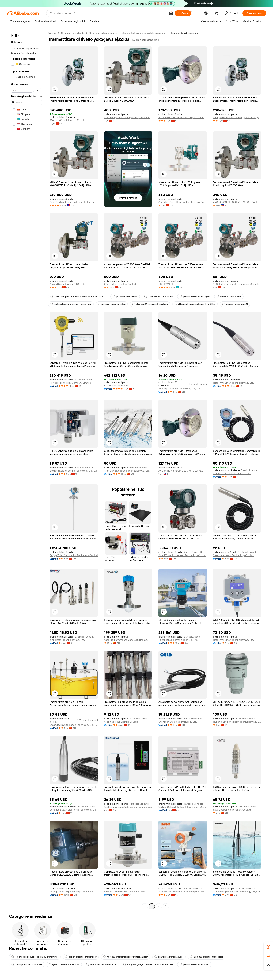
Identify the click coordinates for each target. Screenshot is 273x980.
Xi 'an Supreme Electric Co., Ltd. (121, 722)
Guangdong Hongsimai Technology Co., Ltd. (237, 892)
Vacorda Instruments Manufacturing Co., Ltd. (128, 640)
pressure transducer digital (195, 296)
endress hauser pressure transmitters (71, 304)
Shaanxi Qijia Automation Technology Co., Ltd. (74, 725)
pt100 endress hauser (125, 296)
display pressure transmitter (81, 957)
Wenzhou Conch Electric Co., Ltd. (68, 120)
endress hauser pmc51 (235, 304)
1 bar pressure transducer (169, 957)
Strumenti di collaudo (73, 33)
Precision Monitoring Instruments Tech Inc (73, 202)
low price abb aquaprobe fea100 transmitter (35, 957)
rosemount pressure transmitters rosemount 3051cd (78, 296)
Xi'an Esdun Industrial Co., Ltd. (120, 284)
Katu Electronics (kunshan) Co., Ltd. (232, 810)
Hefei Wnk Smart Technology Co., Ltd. (233, 383)
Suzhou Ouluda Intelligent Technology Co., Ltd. (183, 807)
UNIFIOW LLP (166, 284)
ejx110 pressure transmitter (64, 964)
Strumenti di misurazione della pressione (144, 33)
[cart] (217, 14)
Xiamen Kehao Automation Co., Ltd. (232, 473)
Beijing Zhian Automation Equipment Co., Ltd (74, 555)
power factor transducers (159, 296)
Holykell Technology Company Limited (70, 383)
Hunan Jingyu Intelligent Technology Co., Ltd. (237, 722)
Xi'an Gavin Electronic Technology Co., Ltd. (127, 471)
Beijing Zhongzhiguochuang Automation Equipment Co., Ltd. (74, 892)
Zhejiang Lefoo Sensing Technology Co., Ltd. (73, 471)
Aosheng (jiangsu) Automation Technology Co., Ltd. (128, 807)
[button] (171, 13)
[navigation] (26, 470)
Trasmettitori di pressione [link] (185, 33)
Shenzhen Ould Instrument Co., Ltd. (178, 722)
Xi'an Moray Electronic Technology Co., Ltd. (182, 892)
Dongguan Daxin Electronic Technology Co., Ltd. (74, 810)
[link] (268, 947)
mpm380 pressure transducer (207, 957)
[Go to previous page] (145, 906)
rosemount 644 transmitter (101, 964)
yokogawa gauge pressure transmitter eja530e (148, 964)
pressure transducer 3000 (194, 964)
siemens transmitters (229, 296)
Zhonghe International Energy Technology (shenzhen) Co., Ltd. (237, 117)
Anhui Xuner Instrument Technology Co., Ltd (182, 555)
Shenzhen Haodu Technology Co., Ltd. (234, 555)
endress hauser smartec (112, 304)
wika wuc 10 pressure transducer (150, 304)
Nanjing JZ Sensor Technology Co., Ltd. (179, 389)
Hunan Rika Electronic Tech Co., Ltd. (178, 640)
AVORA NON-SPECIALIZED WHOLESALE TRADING (237, 202)
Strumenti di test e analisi (103, 33)
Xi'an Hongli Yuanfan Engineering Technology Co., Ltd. (128, 117)
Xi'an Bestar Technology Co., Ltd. (67, 640)
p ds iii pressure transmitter (27, 964)
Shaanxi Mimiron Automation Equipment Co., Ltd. (183, 117)
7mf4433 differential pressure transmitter (126, 957)
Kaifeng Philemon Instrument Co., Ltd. (125, 892)
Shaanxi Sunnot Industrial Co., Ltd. (68, 284)
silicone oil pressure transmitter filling (195, 304)
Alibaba (52, 33)
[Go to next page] (166, 906)
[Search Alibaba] (108, 13)
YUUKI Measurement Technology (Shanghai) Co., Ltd (237, 284)
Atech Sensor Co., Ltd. (116, 385)
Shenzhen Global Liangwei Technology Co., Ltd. (183, 202)
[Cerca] (183, 13)
